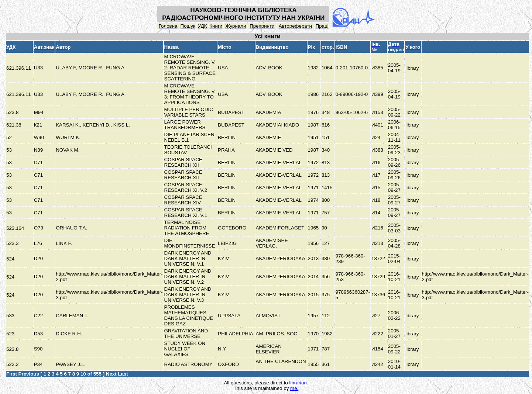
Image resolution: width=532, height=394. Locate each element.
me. (294, 388)
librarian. (298, 383)
